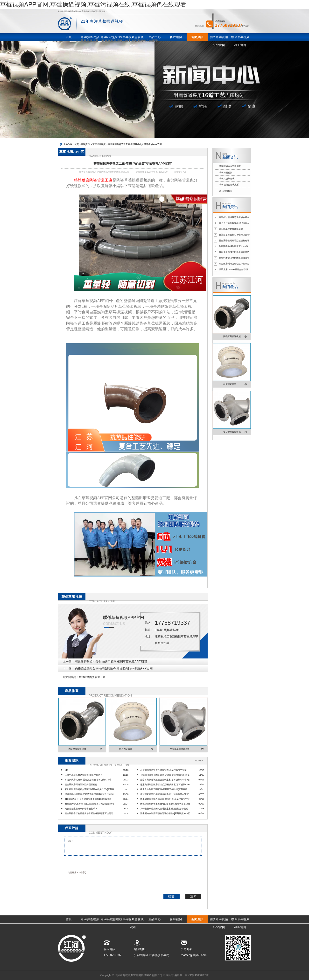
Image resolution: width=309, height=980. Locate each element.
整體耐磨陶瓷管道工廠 (92, 677)
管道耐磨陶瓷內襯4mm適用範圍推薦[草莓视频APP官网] (111, 662)
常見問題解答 (226, 191)
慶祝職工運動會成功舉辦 (231, 229)
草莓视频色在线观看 (229, 185)
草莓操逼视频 (99, 144)
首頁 (77, 144)
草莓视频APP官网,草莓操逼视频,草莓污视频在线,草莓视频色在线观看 (93, 4)
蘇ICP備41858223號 (197, 975)
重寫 (193, 896)
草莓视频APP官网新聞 (230, 166)
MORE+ (199, 761)
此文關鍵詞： (71, 677)
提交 (171, 896)
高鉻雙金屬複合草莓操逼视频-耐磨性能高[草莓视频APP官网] (114, 668)
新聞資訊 (85, 144)
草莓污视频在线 (227, 179)
